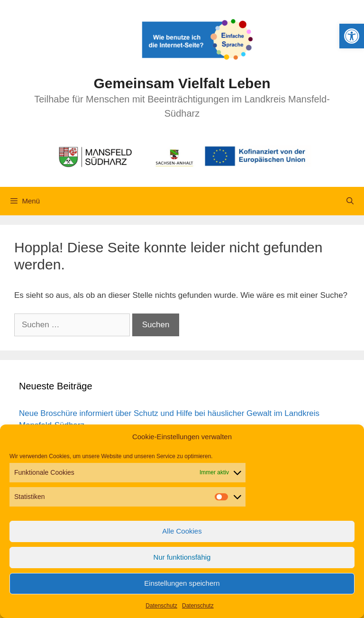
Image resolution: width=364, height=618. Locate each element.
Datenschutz (161, 606)
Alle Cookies (182, 531)
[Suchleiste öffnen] (350, 201)
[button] (352, 36)
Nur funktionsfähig (182, 557)
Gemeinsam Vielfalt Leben (182, 83)
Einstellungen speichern (182, 583)
